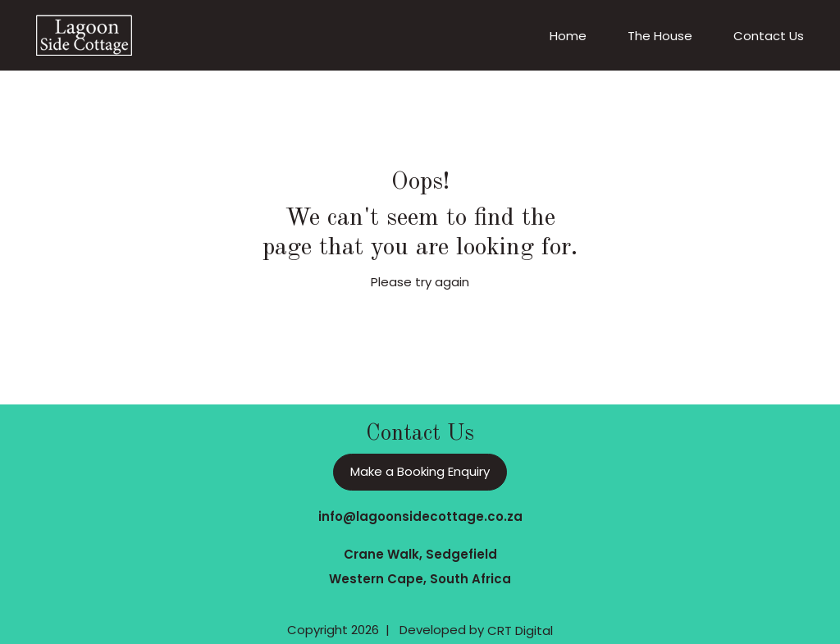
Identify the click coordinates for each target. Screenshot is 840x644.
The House (660, 36)
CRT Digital (520, 630)
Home (568, 36)
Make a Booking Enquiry (420, 471)
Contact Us (769, 36)
